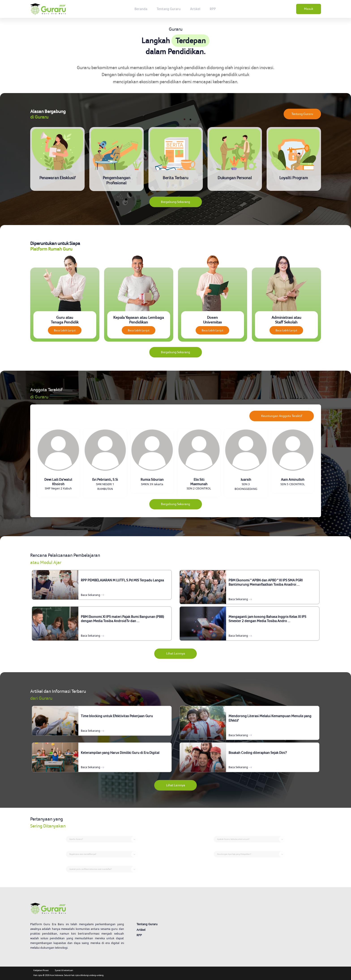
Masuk (309, 9)
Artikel (195, 9)
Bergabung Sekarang (175, 202)
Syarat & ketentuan (64, 970)
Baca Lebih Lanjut (65, 330)
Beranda (141, 9)
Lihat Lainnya (176, 653)
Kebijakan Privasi (41, 970)
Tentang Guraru (169, 9)
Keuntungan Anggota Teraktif (282, 416)
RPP (213, 9)
